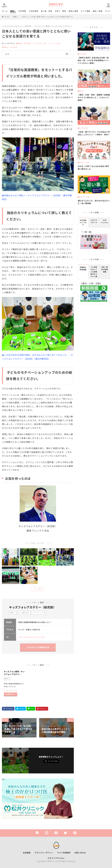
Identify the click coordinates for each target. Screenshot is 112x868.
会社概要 (27, 853)
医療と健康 (73, 11)
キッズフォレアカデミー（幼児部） (18, 26)
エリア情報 (85, 11)
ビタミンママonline (56, 858)
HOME (7, 17)
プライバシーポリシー (44, 853)
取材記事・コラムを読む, (33, 43)
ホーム (5, 11)
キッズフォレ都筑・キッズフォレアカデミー (53, 26)
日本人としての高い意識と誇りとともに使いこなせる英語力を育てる (47, 17)
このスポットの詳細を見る (38, 647)
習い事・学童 (46, 11)
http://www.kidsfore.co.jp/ (30, 637)
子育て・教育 (60, 11)
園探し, (21, 43)
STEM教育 (13, 47)
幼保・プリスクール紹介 (52, 43)
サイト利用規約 (64, 853)
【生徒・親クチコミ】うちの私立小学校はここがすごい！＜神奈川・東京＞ (94, 133)
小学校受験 (33, 11)
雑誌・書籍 (98, 11)
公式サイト (10, 694)
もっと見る (38, 589)
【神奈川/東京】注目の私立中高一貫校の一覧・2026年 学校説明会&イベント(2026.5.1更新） (93, 60)
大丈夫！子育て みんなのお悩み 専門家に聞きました (93, 168)
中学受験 (22, 11)
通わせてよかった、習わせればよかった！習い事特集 (94, 202)
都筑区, (7, 47)
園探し (13, 11)
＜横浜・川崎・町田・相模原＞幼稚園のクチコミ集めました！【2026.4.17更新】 (94, 97)
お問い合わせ (80, 853)
